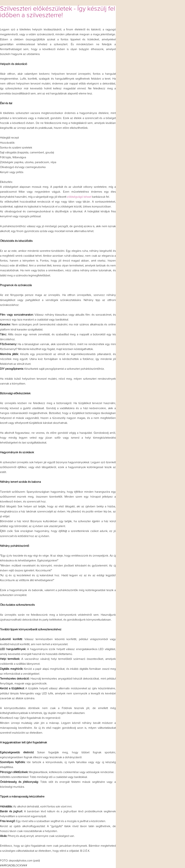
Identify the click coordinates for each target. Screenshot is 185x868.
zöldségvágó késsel (79, 197)
